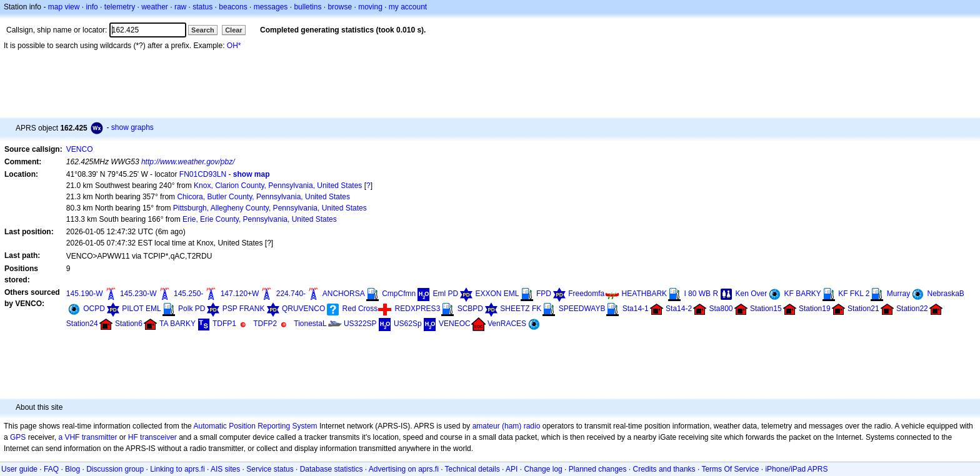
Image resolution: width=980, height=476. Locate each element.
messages (271, 7)
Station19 (815, 309)
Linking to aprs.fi (177, 469)
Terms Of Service (730, 469)
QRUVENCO (303, 309)
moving (370, 7)
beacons (233, 7)
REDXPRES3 (418, 309)
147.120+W (240, 294)
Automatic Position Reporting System (255, 426)
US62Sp (408, 324)
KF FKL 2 (854, 294)
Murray (898, 294)
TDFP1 (224, 324)
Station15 (766, 309)
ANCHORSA (344, 294)
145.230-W (138, 294)
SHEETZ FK (521, 309)
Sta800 (721, 309)
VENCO (80, 149)
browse (340, 7)
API (512, 469)
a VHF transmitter (87, 437)
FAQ (51, 469)
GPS (18, 437)
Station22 (912, 309)
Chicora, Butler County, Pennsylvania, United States (263, 197)
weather (155, 7)
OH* (234, 46)
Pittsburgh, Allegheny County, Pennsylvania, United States (270, 208)
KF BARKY (803, 294)
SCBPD (470, 309)
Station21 (863, 309)
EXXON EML (497, 294)
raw (180, 7)
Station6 (129, 324)
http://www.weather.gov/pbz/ (188, 162)
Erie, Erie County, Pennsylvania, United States (260, 219)
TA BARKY (177, 324)
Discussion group (115, 469)
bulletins (307, 7)
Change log (543, 469)
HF (133, 437)
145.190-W (85, 294)
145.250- (188, 294)
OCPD (94, 309)
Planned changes (598, 469)
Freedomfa (586, 294)
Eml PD (446, 294)
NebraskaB (945, 294)
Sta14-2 (679, 309)
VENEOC (455, 324)
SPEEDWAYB (582, 309)
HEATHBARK (644, 294)
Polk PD (192, 309)
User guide (19, 469)
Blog (72, 469)
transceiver (158, 437)
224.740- (291, 294)
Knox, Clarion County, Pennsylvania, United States (278, 186)
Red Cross (360, 309)
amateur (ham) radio (507, 426)
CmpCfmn (399, 294)
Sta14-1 (636, 309)
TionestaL (310, 324)
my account (408, 7)
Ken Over (751, 294)
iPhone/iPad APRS (796, 469)
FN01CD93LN (203, 174)
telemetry (120, 7)
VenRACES (507, 324)
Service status (270, 469)
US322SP (360, 324)
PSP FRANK (244, 309)
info (92, 7)
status (202, 7)
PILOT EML (141, 309)
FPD (544, 294)
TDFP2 (265, 324)
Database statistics (332, 469)
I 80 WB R (701, 294)
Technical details (472, 469)
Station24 (82, 324)
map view (64, 7)
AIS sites (225, 469)
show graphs (132, 127)
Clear (234, 30)
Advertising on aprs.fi (404, 469)
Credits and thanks (664, 469)
